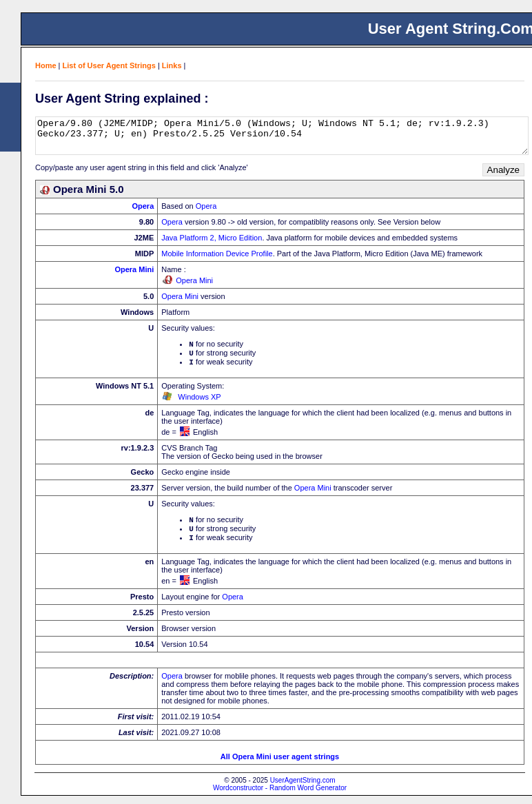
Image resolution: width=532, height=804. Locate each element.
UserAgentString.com (303, 788)
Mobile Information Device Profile (217, 254)
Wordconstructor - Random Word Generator (280, 796)
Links (172, 65)
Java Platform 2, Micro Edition (212, 238)
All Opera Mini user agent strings (280, 765)
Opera (143, 206)
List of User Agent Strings (109, 65)
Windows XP (199, 401)
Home (46, 65)
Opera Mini (134, 269)
